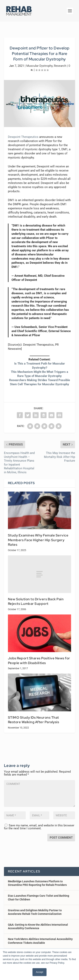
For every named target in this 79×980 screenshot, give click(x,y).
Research (60, 66)
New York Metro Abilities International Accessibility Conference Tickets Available (40, 941)
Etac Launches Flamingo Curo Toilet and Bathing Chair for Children (39, 897)
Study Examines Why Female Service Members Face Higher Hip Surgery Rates (38, 540)
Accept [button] (39, 972)
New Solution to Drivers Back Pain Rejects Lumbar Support (36, 601)
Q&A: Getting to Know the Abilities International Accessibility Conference (38, 926)
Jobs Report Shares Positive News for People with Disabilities (39, 661)
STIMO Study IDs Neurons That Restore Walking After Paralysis (34, 720)
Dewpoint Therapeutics (23, 137)
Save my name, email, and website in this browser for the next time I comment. (39, 827)
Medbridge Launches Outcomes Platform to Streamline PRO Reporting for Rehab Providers (37, 883)
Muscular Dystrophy (39, 66)
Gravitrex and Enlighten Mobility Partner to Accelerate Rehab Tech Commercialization (35, 912)
